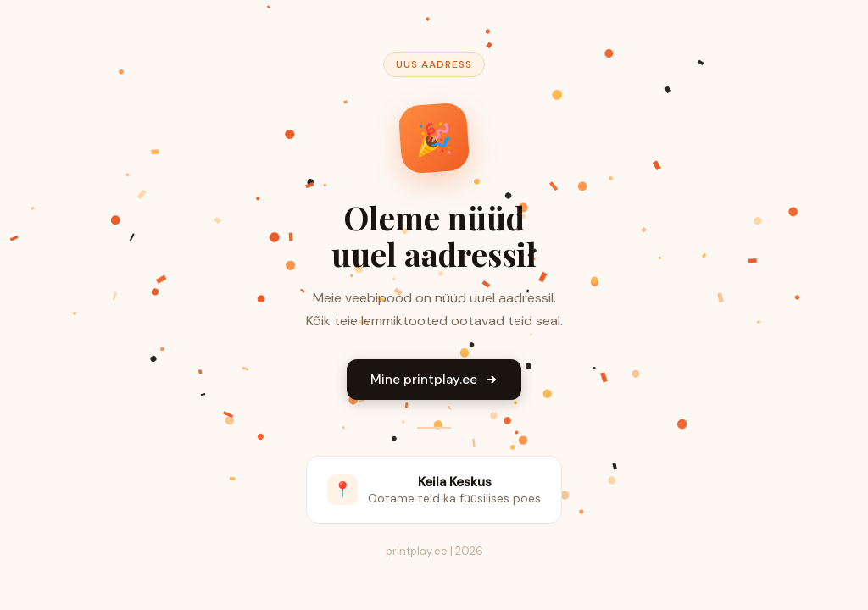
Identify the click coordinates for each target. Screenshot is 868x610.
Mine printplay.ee (434, 380)
